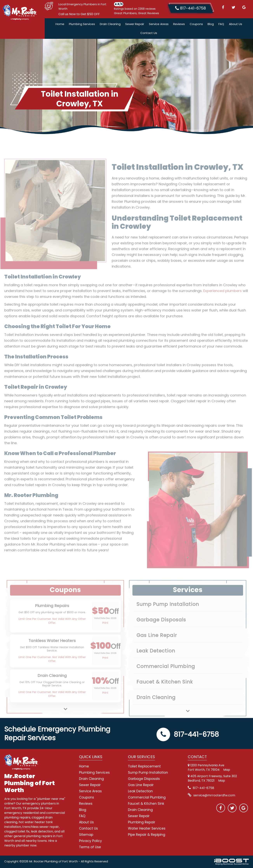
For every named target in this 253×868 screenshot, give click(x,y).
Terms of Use (90, 847)
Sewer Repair (135, 24)
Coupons (196, 24)
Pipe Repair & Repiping (147, 835)
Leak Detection (140, 791)
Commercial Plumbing (147, 797)
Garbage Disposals (144, 779)
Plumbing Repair (142, 822)
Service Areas (159, 24)
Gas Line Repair (141, 785)
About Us (236, 24)
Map (227, 770)
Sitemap (86, 835)
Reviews (179, 24)
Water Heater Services (147, 828)
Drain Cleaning (110, 24)
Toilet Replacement (144, 766)
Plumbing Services (82, 24)
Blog (211, 24)
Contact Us (149, 33)
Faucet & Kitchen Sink (146, 804)
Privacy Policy (90, 841)
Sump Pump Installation (148, 773)
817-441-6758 (188, 734)
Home (60, 24)
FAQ (221, 24)
